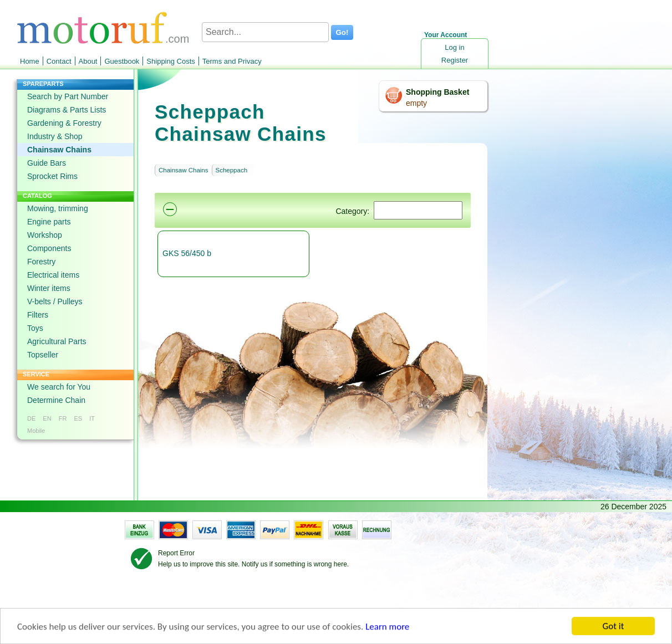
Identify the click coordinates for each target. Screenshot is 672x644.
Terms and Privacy (232, 61)
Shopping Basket (437, 92)
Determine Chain (56, 400)
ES (78, 418)
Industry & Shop (55, 136)
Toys (35, 328)
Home (30, 61)
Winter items (49, 288)
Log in (454, 47)
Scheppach (232, 170)
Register (455, 60)
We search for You (59, 387)
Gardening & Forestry (64, 123)
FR (63, 418)
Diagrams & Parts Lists (67, 110)
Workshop (45, 235)
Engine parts (49, 222)
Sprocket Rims (52, 176)
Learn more (387, 628)
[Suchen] (418, 210)
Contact (59, 61)
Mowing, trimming (58, 208)
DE (31, 418)
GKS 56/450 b (187, 253)
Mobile (36, 431)
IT (92, 418)
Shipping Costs (170, 61)
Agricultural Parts (57, 341)
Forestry (41, 262)
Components (49, 248)
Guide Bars (47, 163)
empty (416, 103)
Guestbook (122, 61)
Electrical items (53, 275)
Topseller (43, 355)
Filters (38, 315)
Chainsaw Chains (59, 150)
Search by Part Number (68, 96)
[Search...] (265, 32)
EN (47, 418)
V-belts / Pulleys (55, 301)
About (88, 61)
